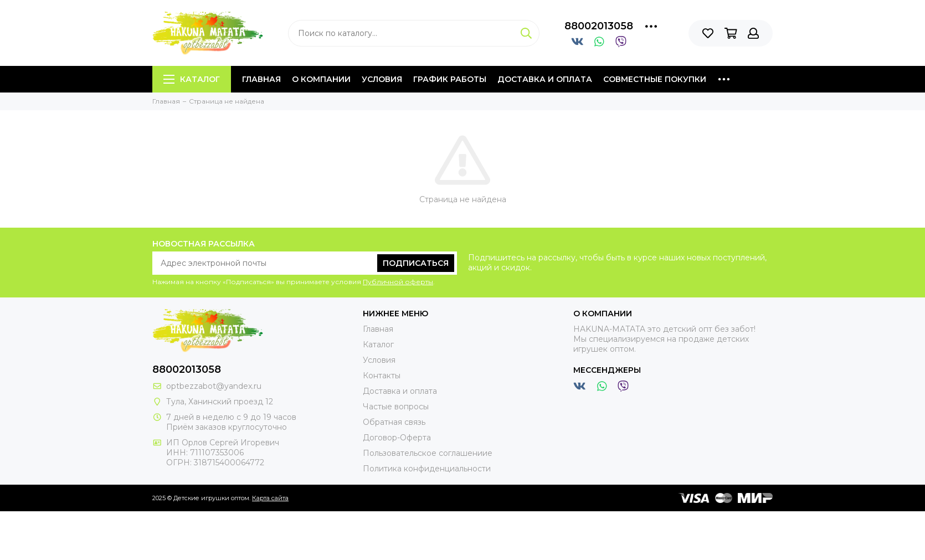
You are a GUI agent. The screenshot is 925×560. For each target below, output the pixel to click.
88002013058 (599, 26)
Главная (261, 79)
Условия (382, 79)
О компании (321, 79)
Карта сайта (270, 498)
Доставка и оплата (545, 79)
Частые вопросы (396, 407)
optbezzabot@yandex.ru (214, 386)
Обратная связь (394, 422)
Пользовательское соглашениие (428, 453)
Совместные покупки (655, 79)
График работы (450, 79)
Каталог (192, 79)
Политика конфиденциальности (427, 469)
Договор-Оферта (397, 438)
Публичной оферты (398, 282)
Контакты (382, 376)
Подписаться (416, 263)
